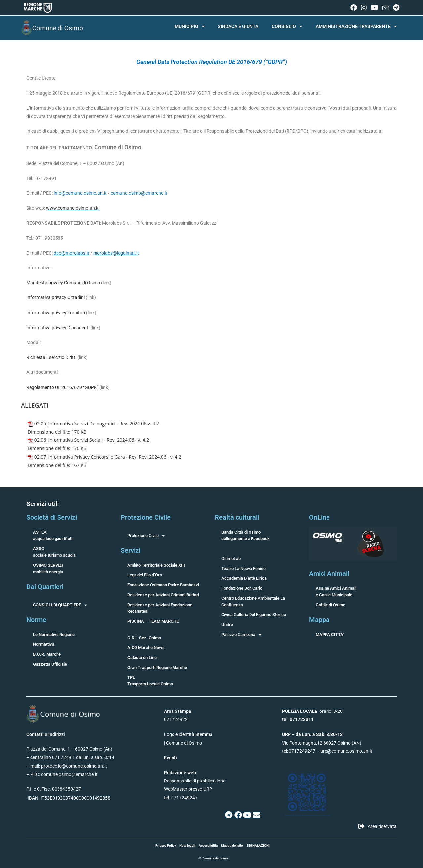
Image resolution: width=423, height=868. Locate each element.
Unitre (227, 625)
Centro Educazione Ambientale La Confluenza (253, 601)
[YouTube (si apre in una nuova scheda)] (375, 8)
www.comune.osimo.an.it (72, 208)
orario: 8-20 (312, 711)
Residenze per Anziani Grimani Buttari (163, 595)
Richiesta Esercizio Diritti (51, 357)
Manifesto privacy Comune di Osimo (63, 283)
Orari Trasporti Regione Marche (157, 667)
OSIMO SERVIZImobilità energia (48, 568)
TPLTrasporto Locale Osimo (150, 681)
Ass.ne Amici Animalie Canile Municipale (336, 591)
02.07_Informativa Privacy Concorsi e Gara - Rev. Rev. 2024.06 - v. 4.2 (108, 457)
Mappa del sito (232, 845)
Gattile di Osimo (330, 605)
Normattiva (44, 644)
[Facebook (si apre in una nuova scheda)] (354, 8)
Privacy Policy (166, 845)
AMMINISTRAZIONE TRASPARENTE (356, 26)
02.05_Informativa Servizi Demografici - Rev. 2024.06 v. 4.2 (97, 423)
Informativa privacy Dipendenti (58, 328)
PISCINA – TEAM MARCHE (153, 621)
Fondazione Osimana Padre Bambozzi (163, 585)
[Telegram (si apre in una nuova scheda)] (395, 8)
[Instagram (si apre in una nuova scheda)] (364, 8)
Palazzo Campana (241, 635)
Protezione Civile (146, 536)
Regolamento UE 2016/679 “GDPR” (62, 387)
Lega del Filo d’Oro (145, 575)
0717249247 (302, 751)
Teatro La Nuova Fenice (244, 568)
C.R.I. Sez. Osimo (144, 638)
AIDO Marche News (146, 648)
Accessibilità (208, 845)
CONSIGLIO (287, 26)
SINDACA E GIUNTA (238, 26)
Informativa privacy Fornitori (56, 313)
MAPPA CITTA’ (330, 634)
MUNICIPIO (190, 26)
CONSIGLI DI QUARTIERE (60, 605)
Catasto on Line (142, 658)
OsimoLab (231, 558)
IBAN (33, 798)
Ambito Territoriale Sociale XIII (156, 565)
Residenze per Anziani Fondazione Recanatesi (160, 608)
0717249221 (177, 719)
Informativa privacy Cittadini (56, 297)
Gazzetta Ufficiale (50, 664)
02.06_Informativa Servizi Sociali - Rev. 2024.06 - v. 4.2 (92, 440)
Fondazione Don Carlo (242, 588)
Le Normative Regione (54, 634)
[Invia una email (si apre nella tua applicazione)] (386, 8)
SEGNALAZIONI (258, 845)
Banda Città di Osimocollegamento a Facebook (246, 535)
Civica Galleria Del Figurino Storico (254, 615)
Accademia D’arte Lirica (244, 578)
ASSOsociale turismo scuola (54, 552)
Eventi (171, 758)
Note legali (187, 845)
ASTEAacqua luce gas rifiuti (53, 535)
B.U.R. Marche (47, 654)
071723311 (302, 719)
